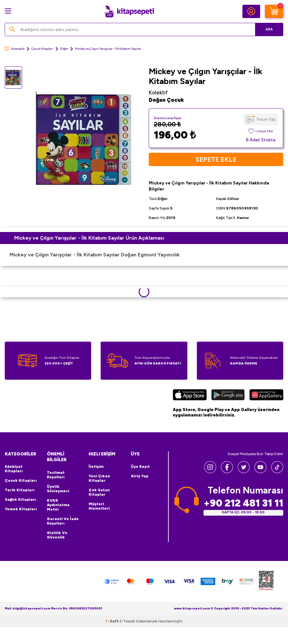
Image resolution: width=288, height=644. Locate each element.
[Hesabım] (251, 11)
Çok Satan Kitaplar (99, 492)
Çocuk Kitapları (42, 49)
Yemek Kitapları (21, 509)
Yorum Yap (266, 119)
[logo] (129, 11)
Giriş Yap (140, 476)
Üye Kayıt (140, 467)
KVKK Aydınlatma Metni (58, 505)
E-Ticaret (127, 621)
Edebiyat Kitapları (14, 469)
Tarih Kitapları (20, 490)
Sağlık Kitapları (20, 499)
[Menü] (8, 11)
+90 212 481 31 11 (243, 503)
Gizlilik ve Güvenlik (57, 535)
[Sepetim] (274, 11)
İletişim (96, 467)
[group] (83, 139)
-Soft (112, 621)
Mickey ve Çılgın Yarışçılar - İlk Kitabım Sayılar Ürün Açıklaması (89, 238)
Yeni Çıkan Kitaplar (99, 478)
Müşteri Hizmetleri (99, 506)
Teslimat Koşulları (56, 475)
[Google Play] (228, 396)
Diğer (64, 49)
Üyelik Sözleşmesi (58, 489)
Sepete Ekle (216, 159)
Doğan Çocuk (166, 100)
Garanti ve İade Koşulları (63, 521)
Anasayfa (15, 49)
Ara (269, 29)
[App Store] (190, 396)
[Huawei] (266, 396)
